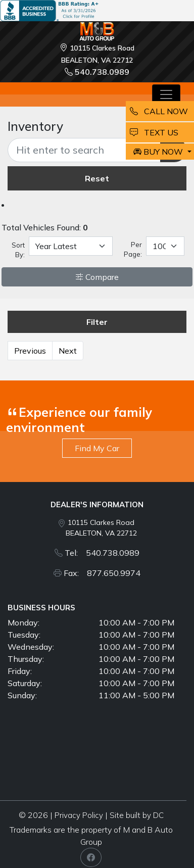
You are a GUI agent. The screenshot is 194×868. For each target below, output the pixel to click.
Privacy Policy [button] (79, 815)
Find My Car (97, 448)
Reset (97, 178)
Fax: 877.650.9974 (102, 573)
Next (68, 351)
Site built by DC (137, 815)
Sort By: (18, 250)
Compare (97, 277)
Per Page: (133, 250)
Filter (97, 322)
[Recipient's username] (84, 150)
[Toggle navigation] (166, 94)
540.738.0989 (97, 72)
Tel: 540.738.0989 (102, 553)
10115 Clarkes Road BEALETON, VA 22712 (101, 528)
